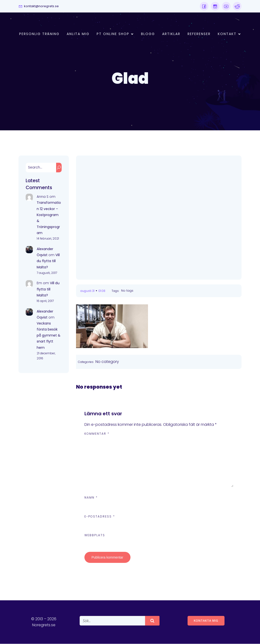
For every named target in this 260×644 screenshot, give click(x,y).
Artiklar (171, 34)
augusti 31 (87, 291)
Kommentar (97, 434)
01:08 (102, 291)
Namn (91, 498)
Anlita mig (78, 34)
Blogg (148, 34)
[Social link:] (204, 6)
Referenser (199, 34)
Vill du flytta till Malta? (48, 261)
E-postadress (100, 517)
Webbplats (95, 535)
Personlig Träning (39, 34)
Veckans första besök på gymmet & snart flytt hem (49, 336)
